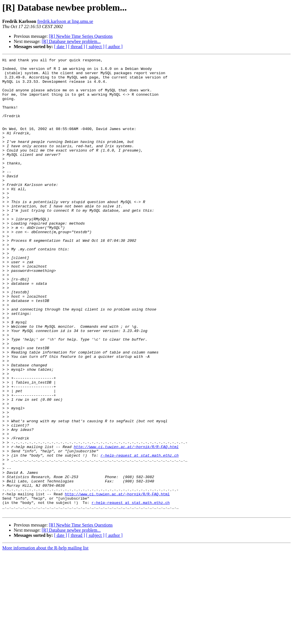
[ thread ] (77, 47)
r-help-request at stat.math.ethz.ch (139, 535)
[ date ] (61, 47)
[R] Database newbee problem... (71, 41)
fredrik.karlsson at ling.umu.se (65, 21)
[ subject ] (95, 47)
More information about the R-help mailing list (45, 639)
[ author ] (114, 47)
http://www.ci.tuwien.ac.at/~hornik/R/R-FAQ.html (126, 525)
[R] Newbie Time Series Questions (81, 36)
